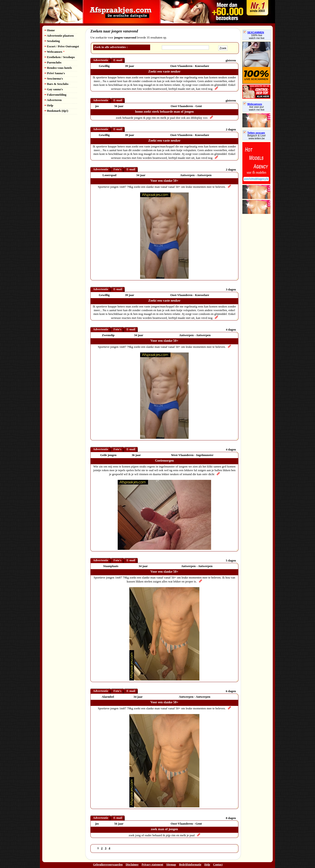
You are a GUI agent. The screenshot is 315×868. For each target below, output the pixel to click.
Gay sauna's (54, 89)
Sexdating (52, 41)
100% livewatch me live (257, 37)
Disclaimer (132, 865)
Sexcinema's (54, 78)
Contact (218, 865)
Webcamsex (55, 52)
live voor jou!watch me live (257, 108)
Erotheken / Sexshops (60, 57)
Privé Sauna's (55, 73)
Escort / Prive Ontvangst (62, 46)
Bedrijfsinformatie (190, 865)
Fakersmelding (55, 95)
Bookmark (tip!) (56, 111)
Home (50, 30)
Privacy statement (152, 865)
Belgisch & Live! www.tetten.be (257, 137)
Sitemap (171, 865)
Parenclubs (53, 62)
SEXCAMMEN (254, 32)
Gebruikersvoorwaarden (108, 865)
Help (49, 105)
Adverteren (53, 100)
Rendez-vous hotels (58, 68)
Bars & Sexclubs (57, 84)
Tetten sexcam (254, 133)
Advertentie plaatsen (59, 36)
